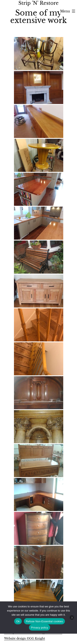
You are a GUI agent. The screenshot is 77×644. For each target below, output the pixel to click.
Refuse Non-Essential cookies (44, 621)
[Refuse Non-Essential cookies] (72, 618)
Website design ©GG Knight (25, 638)
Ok (18, 621)
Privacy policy (40, 628)
